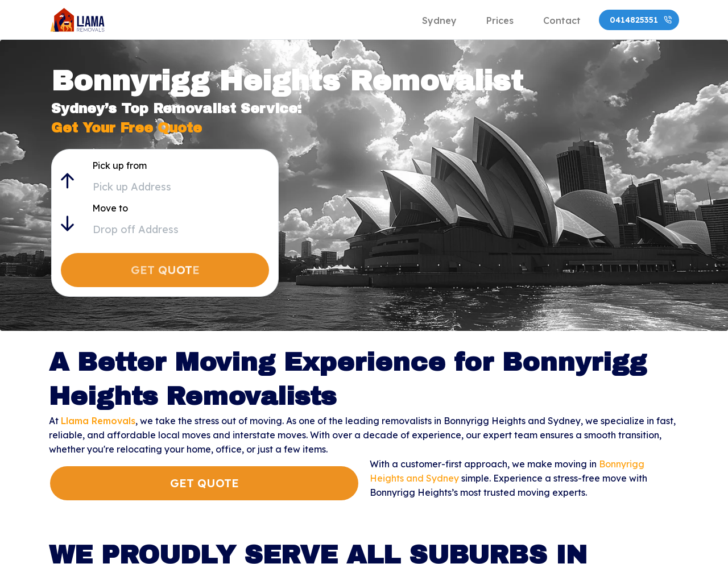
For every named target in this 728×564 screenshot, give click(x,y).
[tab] (439, 20)
